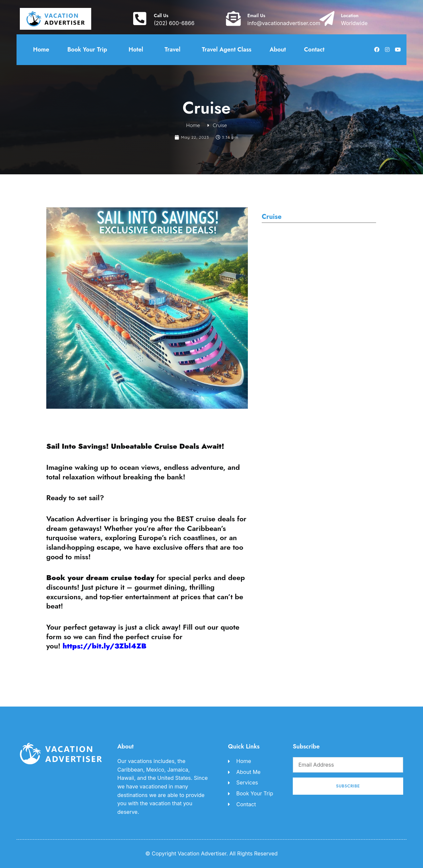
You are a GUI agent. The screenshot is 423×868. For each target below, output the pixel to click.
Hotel (137, 50)
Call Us (161, 16)
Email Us (256, 16)
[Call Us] (140, 19)
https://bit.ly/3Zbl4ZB (104, 646)
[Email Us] (233, 19)
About (278, 50)
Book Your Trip (89, 50)
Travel (174, 50)
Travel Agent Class (227, 50)
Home (41, 50)
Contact (314, 50)
